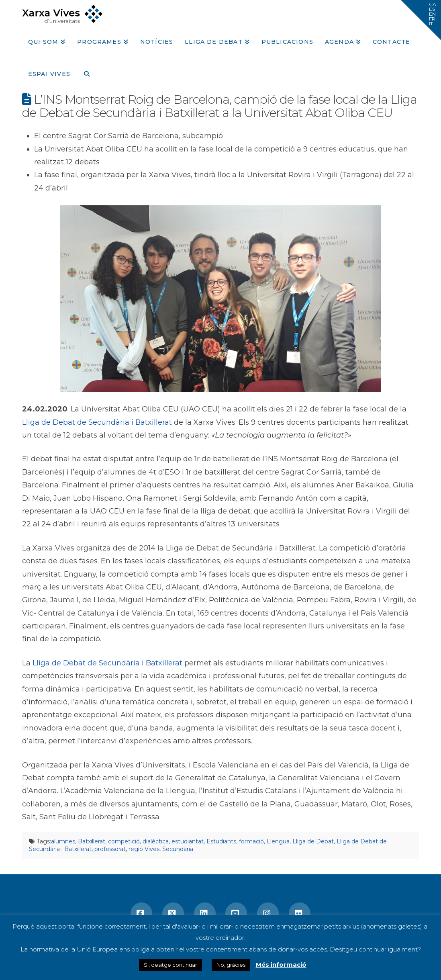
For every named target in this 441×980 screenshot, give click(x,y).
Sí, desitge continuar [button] (170, 965)
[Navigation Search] (84, 71)
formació (251, 841)
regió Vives (144, 849)
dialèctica (156, 841)
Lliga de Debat (313, 841)
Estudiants (221, 841)
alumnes (63, 841)
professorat (110, 849)
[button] (421, 20)
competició (124, 841)
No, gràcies (231, 965)
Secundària (178, 849)
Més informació (281, 965)
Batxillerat (92, 841)
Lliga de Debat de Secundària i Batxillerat (97, 422)
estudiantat (188, 841)
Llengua (278, 841)
